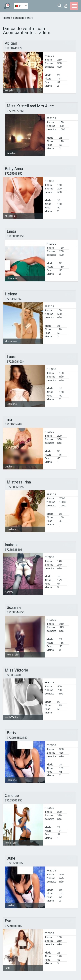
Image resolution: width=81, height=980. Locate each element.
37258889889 (14, 926)
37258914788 (14, 424)
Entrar (66, 6)
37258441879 (14, 48)
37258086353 (16, 236)
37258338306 (14, 550)
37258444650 (16, 612)
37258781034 (16, 362)
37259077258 (16, 111)
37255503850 (14, 174)
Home (7, 18)
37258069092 (16, 487)
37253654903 (14, 675)
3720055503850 (17, 738)
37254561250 (14, 299)
